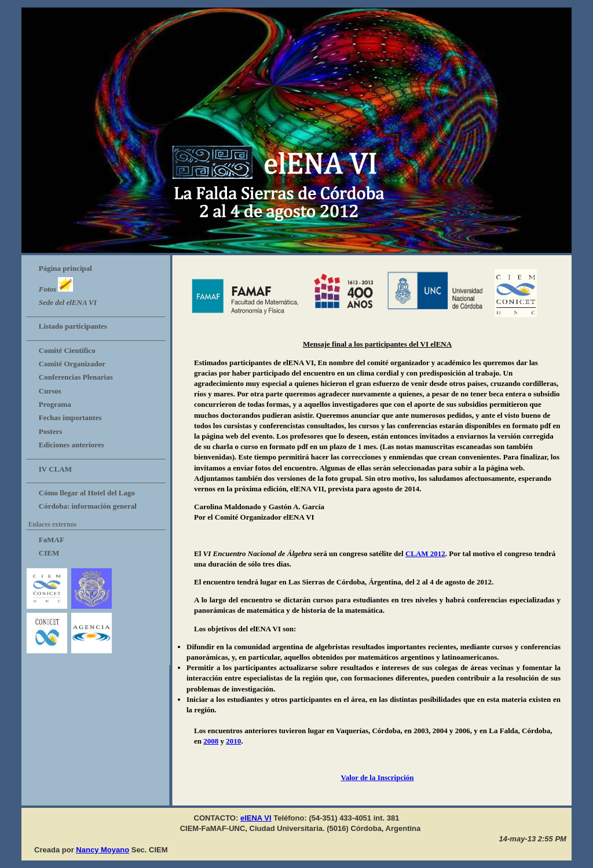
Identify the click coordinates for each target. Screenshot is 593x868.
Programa (55, 404)
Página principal (65, 268)
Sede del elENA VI (68, 302)
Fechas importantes (70, 418)
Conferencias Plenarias (76, 377)
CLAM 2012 (425, 553)
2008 (211, 741)
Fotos (56, 285)
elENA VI (256, 818)
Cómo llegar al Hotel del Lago (87, 493)
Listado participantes (73, 326)
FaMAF (52, 540)
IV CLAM (55, 469)
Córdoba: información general (88, 506)
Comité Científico (67, 350)
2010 (233, 741)
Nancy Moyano (103, 850)
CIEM (49, 553)
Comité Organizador (72, 364)
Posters (50, 431)
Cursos (50, 391)
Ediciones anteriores (72, 445)
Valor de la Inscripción (377, 777)
